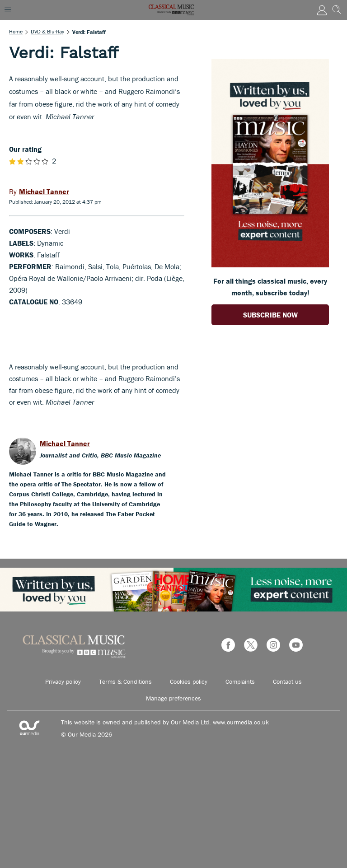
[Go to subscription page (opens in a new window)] (270, 265)
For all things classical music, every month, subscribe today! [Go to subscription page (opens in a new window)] (270, 287)
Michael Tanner (65, 443)
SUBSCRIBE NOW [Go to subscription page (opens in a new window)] (270, 315)
